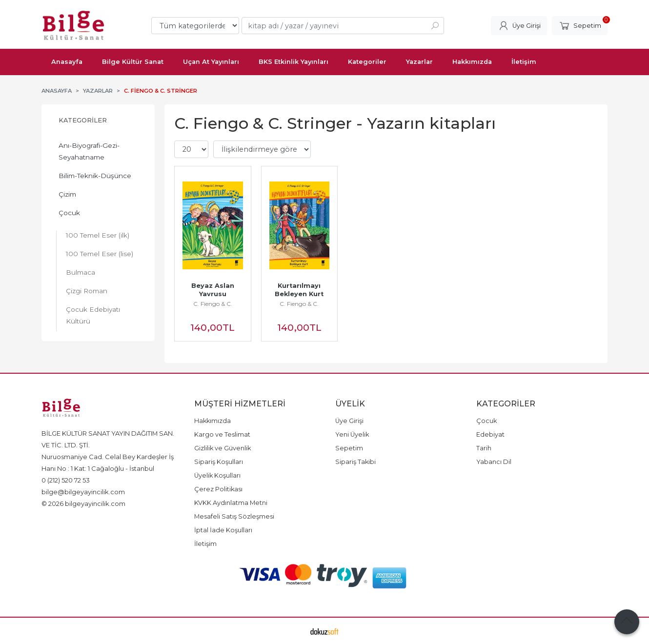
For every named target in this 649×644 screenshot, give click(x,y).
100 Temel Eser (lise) (100, 254)
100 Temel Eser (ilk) (98, 235)
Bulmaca (81, 272)
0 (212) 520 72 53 (66, 480)
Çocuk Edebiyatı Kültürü (93, 315)
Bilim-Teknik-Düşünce (95, 176)
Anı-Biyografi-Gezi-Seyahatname (89, 151)
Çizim (67, 194)
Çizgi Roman (87, 291)
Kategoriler (83, 120)
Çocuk (69, 213)
